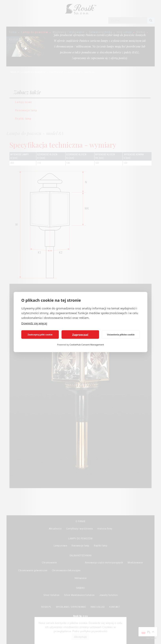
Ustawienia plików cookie (121, 335)
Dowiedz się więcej (34, 323)
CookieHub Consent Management (87, 345)
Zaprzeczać (80, 335)
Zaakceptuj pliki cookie (40, 335)
